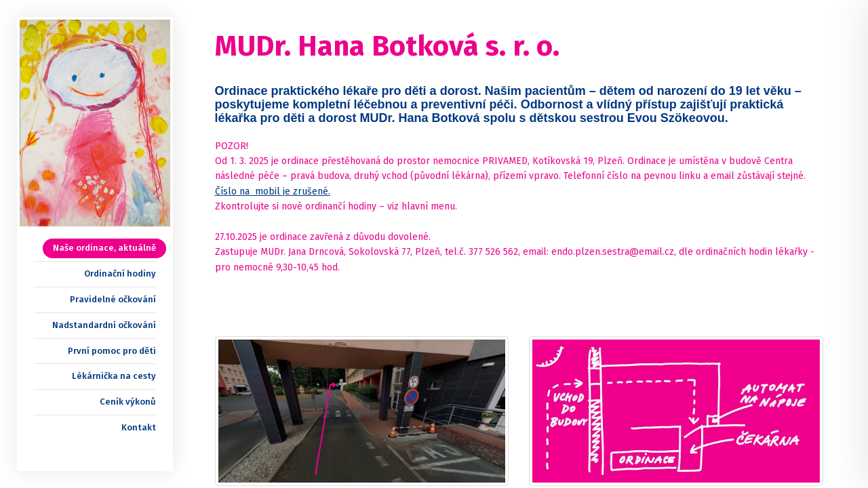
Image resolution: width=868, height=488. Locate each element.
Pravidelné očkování (113, 299)
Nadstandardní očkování (104, 325)
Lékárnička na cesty (114, 376)
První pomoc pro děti (112, 351)
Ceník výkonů (128, 402)
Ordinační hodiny (120, 273)
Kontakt (139, 427)
